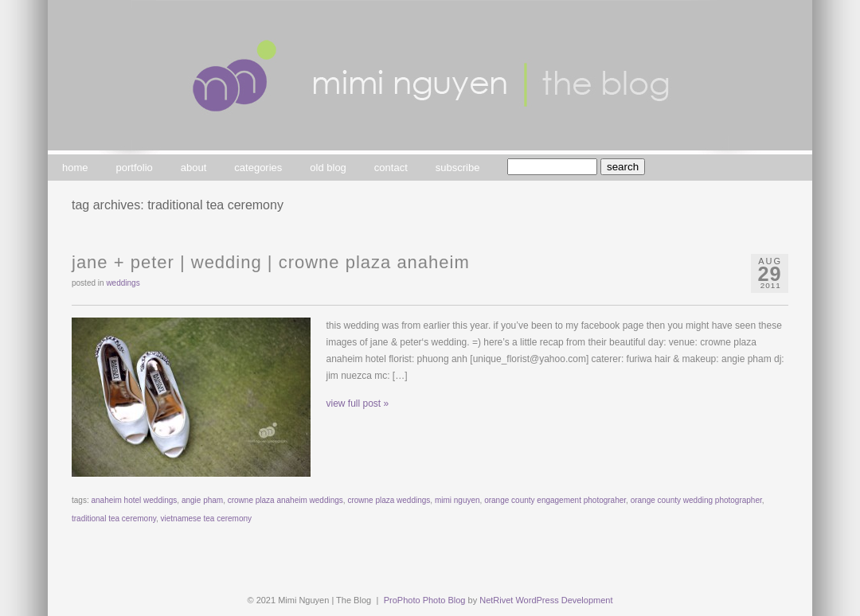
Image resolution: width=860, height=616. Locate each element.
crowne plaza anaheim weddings (285, 500)
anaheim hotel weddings (134, 500)
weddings (123, 283)
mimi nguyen (457, 500)
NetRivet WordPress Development (546, 600)
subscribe (458, 168)
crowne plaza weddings (389, 500)
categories (258, 168)
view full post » (358, 404)
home (75, 168)
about (194, 168)
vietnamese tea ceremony (207, 519)
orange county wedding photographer (696, 500)
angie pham (202, 500)
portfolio (135, 168)
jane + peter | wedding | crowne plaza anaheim (271, 262)
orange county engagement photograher (555, 500)
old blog (328, 168)
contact (391, 168)
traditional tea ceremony (114, 519)
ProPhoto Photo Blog (425, 600)
